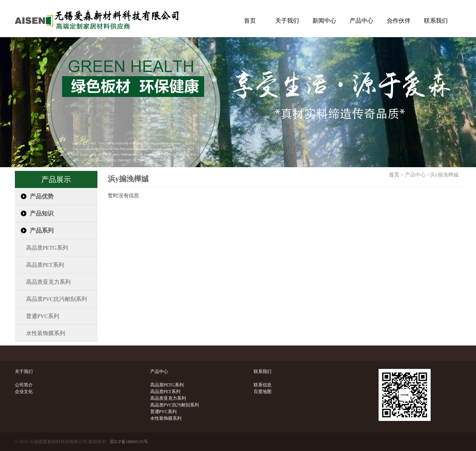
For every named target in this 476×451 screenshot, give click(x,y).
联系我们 (436, 21)
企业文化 (24, 392)
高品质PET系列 (39, 265)
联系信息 (263, 385)
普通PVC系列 (37, 316)
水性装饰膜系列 (40, 333)
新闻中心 (324, 21)
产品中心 (361, 21)
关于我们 (287, 21)
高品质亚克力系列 (43, 282)
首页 (250, 21)
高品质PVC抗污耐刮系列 (51, 299)
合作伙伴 (399, 21)
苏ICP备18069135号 (129, 442)
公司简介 (24, 385)
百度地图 (263, 392)
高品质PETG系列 (41, 248)
